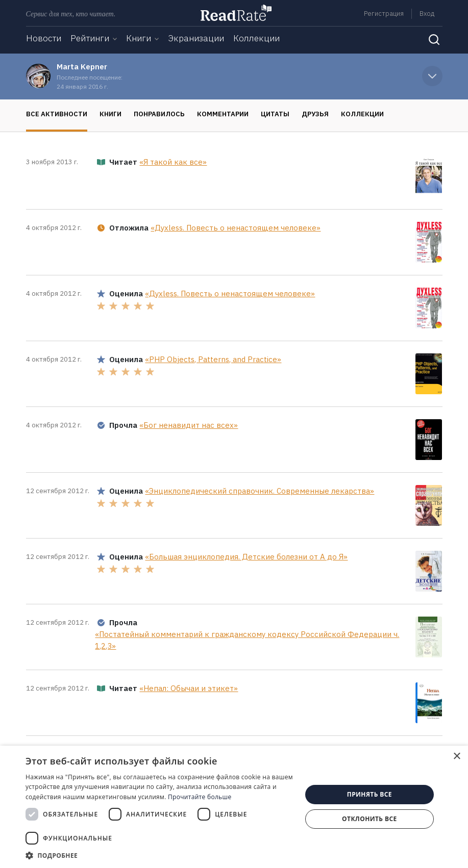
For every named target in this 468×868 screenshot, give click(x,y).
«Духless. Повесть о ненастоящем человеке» (236, 228)
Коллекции (256, 38)
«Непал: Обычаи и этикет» (189, 688)
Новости (44, 38)
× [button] (457, 757)
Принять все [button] (370, 794)
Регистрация (384, 14)
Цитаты (275, 114)
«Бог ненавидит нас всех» (189, 425)
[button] (159, 855)
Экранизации (196, 38)
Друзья (315, 114)
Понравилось (159, 114)
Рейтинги (90, 38)
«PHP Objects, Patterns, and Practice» (213, 359)
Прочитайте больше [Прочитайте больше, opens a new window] (200, 797)
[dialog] (234, 807)
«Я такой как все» (173, 162)
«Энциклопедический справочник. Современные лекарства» (260, 491)
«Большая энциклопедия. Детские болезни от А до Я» (246, 557)
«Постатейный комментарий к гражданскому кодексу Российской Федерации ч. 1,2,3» (247, 640)
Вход (427, 14)
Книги (139, 38)
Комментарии (223, 114)
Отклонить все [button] (369, 819)
